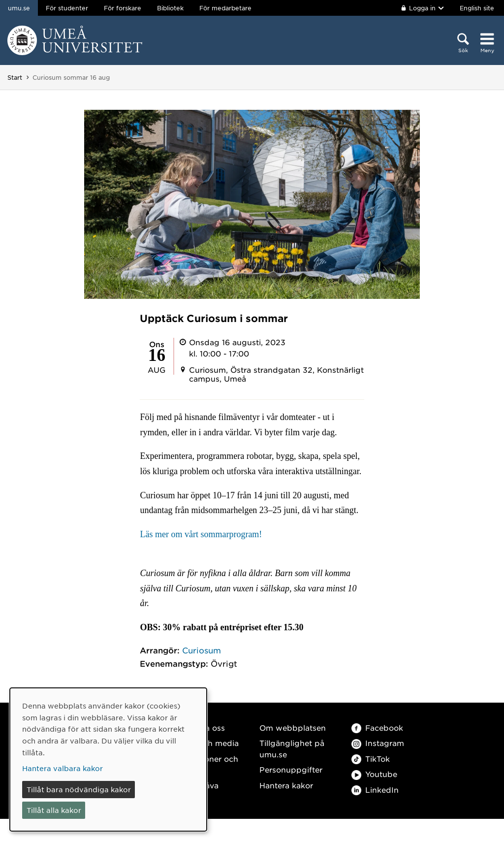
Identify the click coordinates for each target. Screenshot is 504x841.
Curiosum (202, 650)
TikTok (371, 759)
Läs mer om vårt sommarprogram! (201, 534)
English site (477, 8)
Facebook (377, 728)
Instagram (378, 743)
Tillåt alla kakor (54, 810)
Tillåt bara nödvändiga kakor (79, 789)
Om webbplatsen (293, 728)
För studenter (67, 8)
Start (15, 77)
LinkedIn (375, 790)
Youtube (374, 774)
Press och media (207, 743)
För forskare (123, 8)
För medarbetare (225, 8)
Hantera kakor (286, 785)
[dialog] (108, 760)
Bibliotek (170, 8)
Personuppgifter (291, 769)
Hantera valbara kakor (63, 768)
